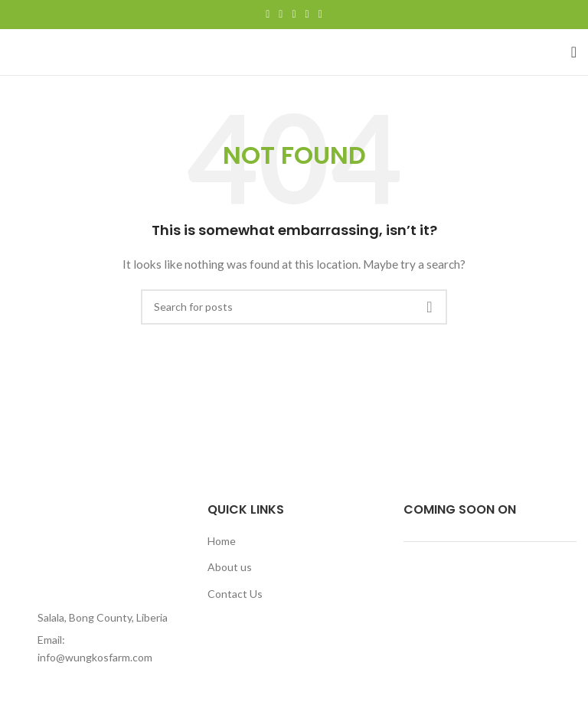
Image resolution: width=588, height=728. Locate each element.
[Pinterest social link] (294, 15)
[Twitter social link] (281, 15)
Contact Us (235, 594)
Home (222, 541)
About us (230, 567)
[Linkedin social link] (307, 15)
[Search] (294, 307)
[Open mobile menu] (574, 52)
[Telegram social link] (320, 15)
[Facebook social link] (268, 15)
